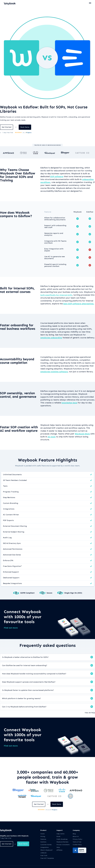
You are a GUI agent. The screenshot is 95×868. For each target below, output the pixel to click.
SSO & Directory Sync (12, 543)
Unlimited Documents (12, 475)
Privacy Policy (77, 840)
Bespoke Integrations (12, 584)
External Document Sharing (15, 526)
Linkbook (43, 853)
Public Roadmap (62, 840)
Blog (74, 834)
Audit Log (7, 538)
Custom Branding (11, 503)
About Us (76, 837)
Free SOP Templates (47, 859)
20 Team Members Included (15, 480)
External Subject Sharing (14, 532)
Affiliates (59, 850)
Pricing (43, 837)
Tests (5, 486)
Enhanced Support (11, 572)
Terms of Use (77, 842)
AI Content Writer (11, 515)
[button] (90, 3)
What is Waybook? (47, 850)
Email (58, 837)
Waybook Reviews (62, 842)
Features (43, 840)
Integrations (9, 509)
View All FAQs (90, 713)
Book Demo (26, 127)
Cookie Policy (77, 845)
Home (42, 834)
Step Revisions (9, 498)
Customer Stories (46, 845)
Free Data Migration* (12, 566)
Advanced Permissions (13, 549)
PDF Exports (8, 521)
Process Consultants (63, 845)
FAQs (58, 848)
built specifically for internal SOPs (56, 295)
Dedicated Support (11, 578)
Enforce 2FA (8, 561)
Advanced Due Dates (12, 555)
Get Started (7, 127)
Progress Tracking (11, 492)
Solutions (43, 842)
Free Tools (44, 856)
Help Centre (60, 834)
